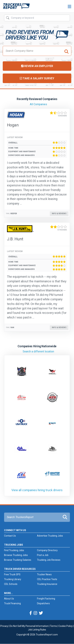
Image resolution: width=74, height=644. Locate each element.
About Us (9, 599)
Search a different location (38, 351)
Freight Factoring (46, 599)
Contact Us (10, 536)
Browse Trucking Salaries (18, 560)
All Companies (38, 104)
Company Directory (47, 550)
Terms (53, 626)
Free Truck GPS (12, 574)
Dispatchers (43, 603)
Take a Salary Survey (37, 78)
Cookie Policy (66, 626)
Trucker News (44, 574)
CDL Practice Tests (47, 579)
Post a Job (43, 555)
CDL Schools (11, 584)
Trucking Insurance (47, 584)
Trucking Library (13, 579)
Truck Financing (12, 603)
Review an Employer (37, 66)
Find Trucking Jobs (14, 550)
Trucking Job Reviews (49, 560)
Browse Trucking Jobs (16, 555)
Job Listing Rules (37, 630)
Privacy (4, 626)
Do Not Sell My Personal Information (29, 626)
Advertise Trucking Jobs (50, 536)
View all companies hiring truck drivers (37, 490)
